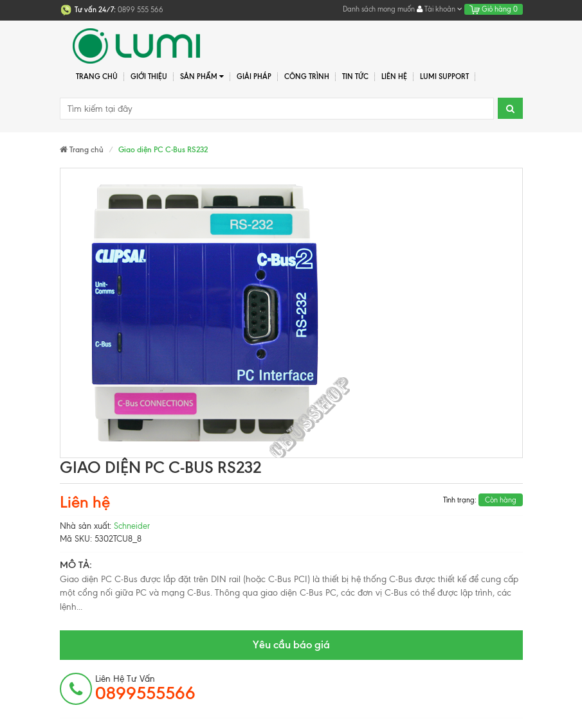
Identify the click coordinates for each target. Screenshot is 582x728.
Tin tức (355, 76)
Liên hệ (394, 76)
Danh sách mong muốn (379, 9)
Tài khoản (440, 9)
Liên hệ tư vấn (145, 688)
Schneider (132, 526)
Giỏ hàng (494, 9)
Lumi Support (444, 76)
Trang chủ (97, 76)
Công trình (307, 76)
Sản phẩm (202, 77)
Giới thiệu (149, 76)
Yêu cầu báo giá (291, 644)
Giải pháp (254, 76)
